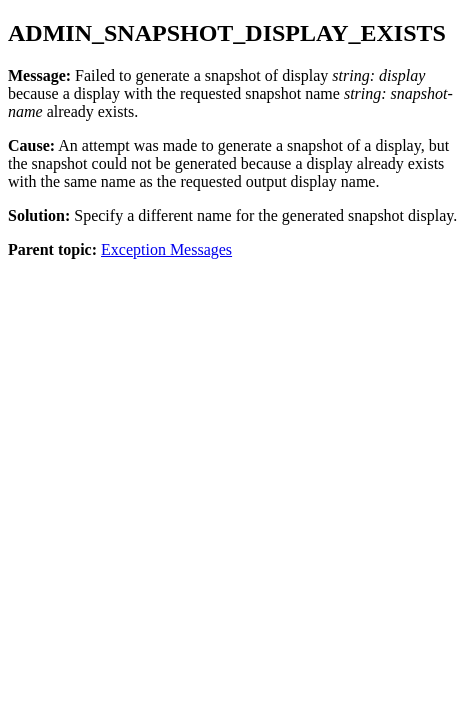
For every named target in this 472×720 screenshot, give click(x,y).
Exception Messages (166, 249)
